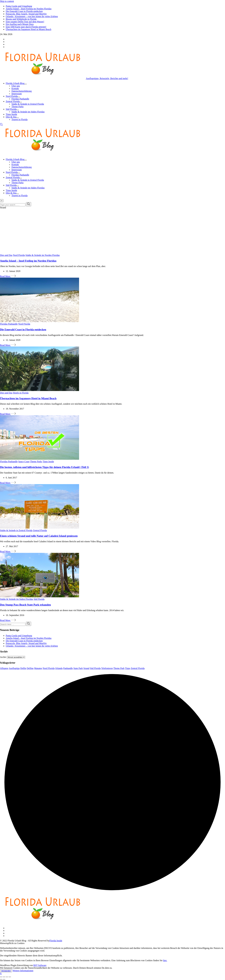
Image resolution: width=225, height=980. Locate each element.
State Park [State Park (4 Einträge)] (78, 668)
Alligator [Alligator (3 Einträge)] (4, 668)
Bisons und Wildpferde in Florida (21, 19)
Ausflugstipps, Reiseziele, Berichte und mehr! (107, 78)
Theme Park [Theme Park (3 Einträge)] (119, 668)
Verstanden (6, 971)
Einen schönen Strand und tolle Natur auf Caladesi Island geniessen (39, 536)
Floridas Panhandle (20, 99)
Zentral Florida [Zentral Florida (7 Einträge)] (138, 668)
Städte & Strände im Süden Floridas (28, 112)
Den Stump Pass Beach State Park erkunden (25, 605)
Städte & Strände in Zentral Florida (28, 104)
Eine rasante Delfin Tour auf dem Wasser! (25, 22)
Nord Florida (12, 96)
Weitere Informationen (23, 971)
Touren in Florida (20, 119)
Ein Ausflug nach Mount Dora (20, 24)
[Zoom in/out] (10, 977)
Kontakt (15, 88)
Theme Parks (18, 107)
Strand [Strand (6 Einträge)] (86, 668)
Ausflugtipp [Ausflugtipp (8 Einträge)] (14, 668)
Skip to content (7, 1)
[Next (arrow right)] (4, 979)
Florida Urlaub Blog (15, 83)
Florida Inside (56, 941)
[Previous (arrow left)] (1, 979)
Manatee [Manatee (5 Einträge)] (38, 668)
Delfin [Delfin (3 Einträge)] (23, 668)
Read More (8, 276)
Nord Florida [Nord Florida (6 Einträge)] (49, 668)
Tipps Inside (11, 114)
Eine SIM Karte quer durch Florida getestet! (26, 27)
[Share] (4, 977)
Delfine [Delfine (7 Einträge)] (30, 668)
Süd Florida (11, 109)
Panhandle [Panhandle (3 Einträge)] (68, 668)
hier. (165, 960)
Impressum (17, 94)
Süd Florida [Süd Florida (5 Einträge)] (95, 668)
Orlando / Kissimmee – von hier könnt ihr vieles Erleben (32, 16)
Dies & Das (11, 117)
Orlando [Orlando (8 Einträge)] (59, 668)
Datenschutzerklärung (22, 91)
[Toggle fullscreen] (7, 977)
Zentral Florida (13, 101)
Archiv (3, 657)
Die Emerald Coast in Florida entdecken (24, 11)
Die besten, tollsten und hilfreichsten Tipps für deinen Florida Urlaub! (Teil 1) (44, 467)
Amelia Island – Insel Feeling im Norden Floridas (29, 9)
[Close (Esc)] (1, 977)
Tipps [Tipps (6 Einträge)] (128, 668)
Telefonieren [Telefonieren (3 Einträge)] (107, 668)
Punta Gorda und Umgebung (19, 6)
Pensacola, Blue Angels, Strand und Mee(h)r (26, 14)
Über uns (16, 86)
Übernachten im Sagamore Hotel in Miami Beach (28, 29)
